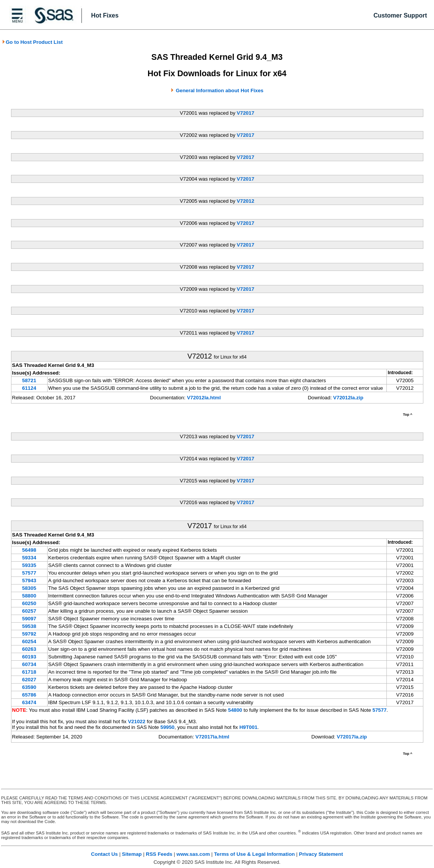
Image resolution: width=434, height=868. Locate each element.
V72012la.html (204, 398)
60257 (29, 611)
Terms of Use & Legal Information (254, 854)
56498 (29, 550)
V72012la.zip (348, 398)
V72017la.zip (352, 737)
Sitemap (132, 854)
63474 (29, 702)
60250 (29, 603)
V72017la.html (212, 737)
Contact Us (104, 854)
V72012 (246, 201)
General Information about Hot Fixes (220, 90)
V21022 (137, 721)
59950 (167, 727)
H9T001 (248, 727)
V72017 (246, 113)
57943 (29, 581)
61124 (29, 388)
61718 (29, 672)
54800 (235, 710)
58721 (29, 380)
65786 (29, 695)
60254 (29, 641)
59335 (29, 565)
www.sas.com (193, 854)
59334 (29, 558)
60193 (29, 657)
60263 (29, 649)
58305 (29, 588)
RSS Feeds (159, 854)
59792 (29, 634)
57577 (29, 573)
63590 (29, 687)
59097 (29, 619)
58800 (29, 596)
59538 (29, 626)
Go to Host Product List (32, 42)
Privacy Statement (321, 854)
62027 (29, 680)
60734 (29, 664)
